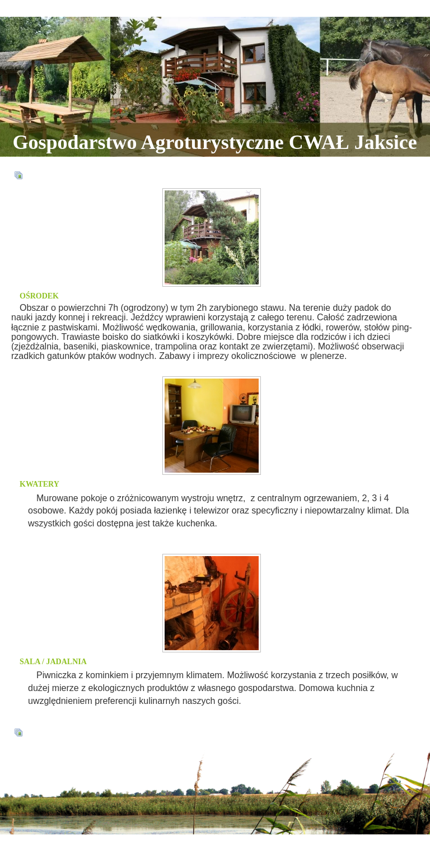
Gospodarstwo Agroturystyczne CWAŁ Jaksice (215, 142)
